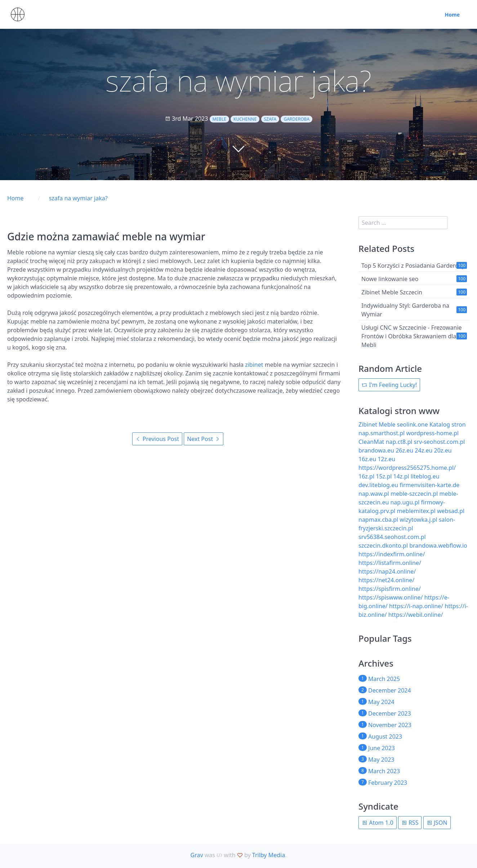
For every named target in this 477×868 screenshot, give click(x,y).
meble (219, 119)
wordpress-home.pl (432, 433)
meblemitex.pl (416, 511)
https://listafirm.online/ (390, 563)
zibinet (254, 365)
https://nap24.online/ (387, 571)
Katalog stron (448, 424)
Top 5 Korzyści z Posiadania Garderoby (413, 266)
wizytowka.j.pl (418, 520)
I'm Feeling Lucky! (389, 385)
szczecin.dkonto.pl (383, 546)
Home (452, 15)
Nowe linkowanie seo (390, 279)
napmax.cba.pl (378, 520)
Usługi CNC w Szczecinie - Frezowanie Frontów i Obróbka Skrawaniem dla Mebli (412, 336)
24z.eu (423, 450)
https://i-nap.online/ (416, 606)
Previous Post (157, 439)
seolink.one (413, 424)
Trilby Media (269, 855)
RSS (410, 823)
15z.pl (384, 476)
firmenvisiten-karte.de (429, 485)
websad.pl (451, 511)
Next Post (204, 439)
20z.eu (443, 450)
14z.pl (401, 476)
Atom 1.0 (378, 823)
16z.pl (366, 476)
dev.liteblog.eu (378, 485)
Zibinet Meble (377, 424)
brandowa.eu (376, 450)
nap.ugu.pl (405, 502)
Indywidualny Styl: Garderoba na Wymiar (405, 310)
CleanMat (371, 442)
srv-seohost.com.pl (440, 442)
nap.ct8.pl (399, 442)
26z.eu (404, 450)
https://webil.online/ (416, 615)
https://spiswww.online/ (391, 597)
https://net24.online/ (386, 580)
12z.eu (386, 459)
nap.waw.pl (374, 494)
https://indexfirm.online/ (392, 554)
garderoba (297, 119)
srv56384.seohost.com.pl (392, 537)
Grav (197, 855)
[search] (403, 223)
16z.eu (367, 459)
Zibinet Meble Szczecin (392, 292)
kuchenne (245, 119)
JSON (437, 823)
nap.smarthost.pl (382, 433)
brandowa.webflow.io (438, 546)
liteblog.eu (425, 476)
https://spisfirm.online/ (390, 589)
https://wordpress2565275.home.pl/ (407, 468)
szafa (270, 119)
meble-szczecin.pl (414, 494)
